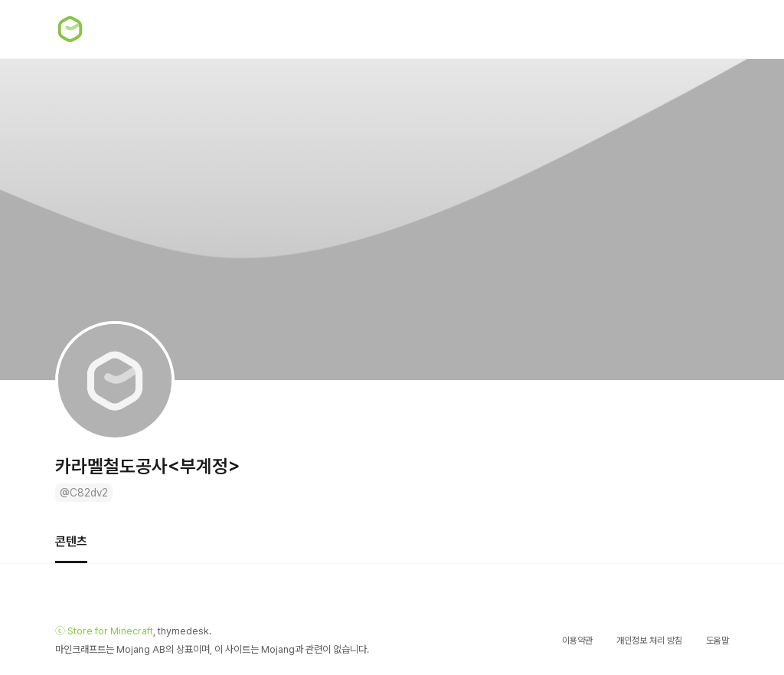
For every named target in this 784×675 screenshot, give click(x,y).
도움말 (717, 641)
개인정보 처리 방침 (649, 641)
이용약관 (577, 641)
